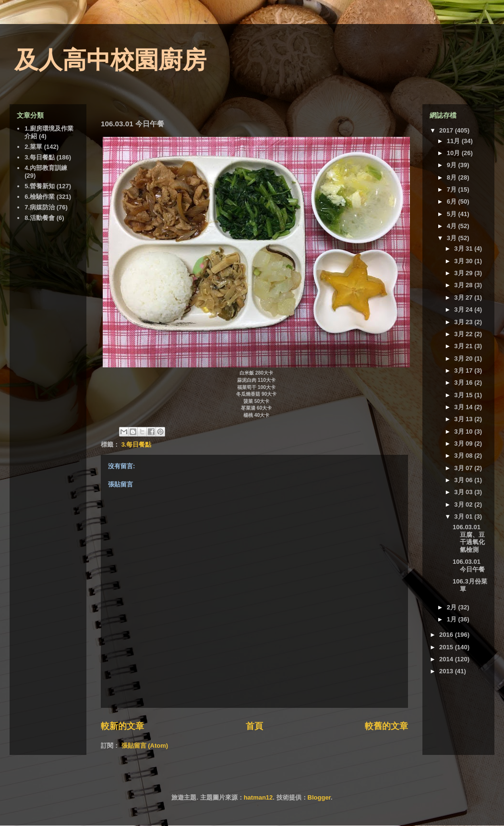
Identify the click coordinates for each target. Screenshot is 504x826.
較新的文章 (122, 726)
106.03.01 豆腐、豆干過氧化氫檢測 (469, 538)
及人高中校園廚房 (110, 60)
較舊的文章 (386, 726)
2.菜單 (33, 147)
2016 (447, 635)
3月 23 (464, 322)
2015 (447, 647)
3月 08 (464, 456)
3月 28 (464, 285)
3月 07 (464, 468)
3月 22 (464, 334)
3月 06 (464, 480)
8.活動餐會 (40, 218)
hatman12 (258, 797)
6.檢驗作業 (40, 197)
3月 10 (464, 431)
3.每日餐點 (137, 444)
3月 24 (464, 310)
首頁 (254, 726)
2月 (453, 607)
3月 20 (464, 358)
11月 (454, 141)
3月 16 (464, 383)
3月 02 (464, 504)
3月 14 (464, 407)
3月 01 (464, 516)
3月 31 (464, 249)
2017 (447, 130)
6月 (453, 201)
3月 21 (464, 346)
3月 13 (464, 419)
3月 (453, 238)
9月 (453, 165)
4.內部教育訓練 (46, 168)
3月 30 (464, 261)
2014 (447, 659)
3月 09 (464, 443)
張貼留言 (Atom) (145, 746)
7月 (453, 189)
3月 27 (464, 298)
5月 (453, 214)
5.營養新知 (40, 186)
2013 (447, 671)
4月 (453, 226)
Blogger (319, 797)
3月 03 (464, 492)
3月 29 (464, 273)
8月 (453, 177)
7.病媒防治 (40, 207)
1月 (453, 619)
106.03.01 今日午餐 (469, 565)
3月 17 (464, 370)
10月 (454, 153)
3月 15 (464, 395)
